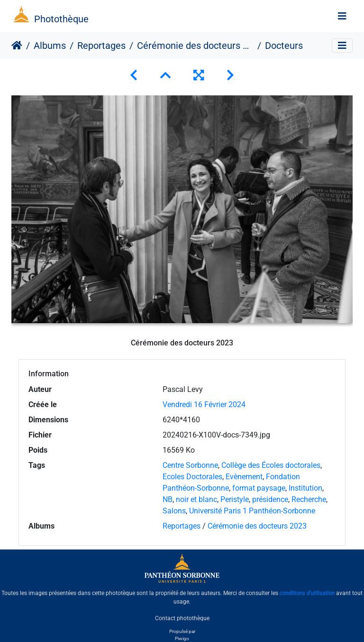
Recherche (309, 499)
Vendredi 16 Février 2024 (204, 405)
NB (168, 499)
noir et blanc (196, 499)
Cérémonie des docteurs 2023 (195, 46)
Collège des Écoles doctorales (271, 465)
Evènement (244, 477)
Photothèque (61, 19)
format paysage (259, 488)
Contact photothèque (182, 618)
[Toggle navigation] (342, 16)
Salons (174, 511)
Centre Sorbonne (190, 465)
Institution (305, 488)
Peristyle (235, 499)
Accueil (17, 46)
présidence (270, 499)
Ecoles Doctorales (192, 477)
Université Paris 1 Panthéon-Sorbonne (252, 511)
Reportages (101, 46)
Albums (50, 46)
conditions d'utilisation (307, 593)
